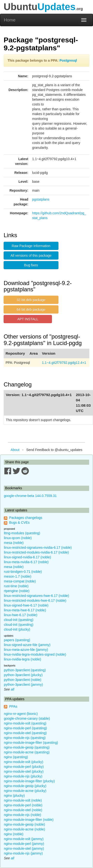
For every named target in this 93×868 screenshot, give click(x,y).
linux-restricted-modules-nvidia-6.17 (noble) (36, 552)
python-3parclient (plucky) (23, 675)
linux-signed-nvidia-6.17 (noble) (27, 557)
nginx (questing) (16, 757)
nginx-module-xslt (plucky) (24, 762)
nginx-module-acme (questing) (27, 752)
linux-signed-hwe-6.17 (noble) (26, 605)
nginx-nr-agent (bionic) (21, 714)
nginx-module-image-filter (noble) (29, 820)
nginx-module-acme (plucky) (25, 791)
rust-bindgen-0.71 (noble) (23, 572)
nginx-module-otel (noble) (23, 810)
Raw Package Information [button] (31, 246)
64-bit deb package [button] (31, 309)
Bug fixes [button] (31, 265)
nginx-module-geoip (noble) (24, 824)
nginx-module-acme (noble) (24, 829)
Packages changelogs (26, 518)
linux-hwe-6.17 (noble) (21, 615)
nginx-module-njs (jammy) (23, 853)
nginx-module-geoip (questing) (27, 747)
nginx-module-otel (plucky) (24, 771)
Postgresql (68, 60)
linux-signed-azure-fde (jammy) (27, 645)
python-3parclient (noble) (23, 680)
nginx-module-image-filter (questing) (31, 743)
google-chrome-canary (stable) (27, 718)
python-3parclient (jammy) (23, 685)
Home (10, 20)
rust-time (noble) (16, 586)
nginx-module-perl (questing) (25, 728)
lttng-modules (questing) (22, 533)
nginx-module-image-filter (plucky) (29, 781)
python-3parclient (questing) (25, 670)
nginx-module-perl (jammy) (24, 844)
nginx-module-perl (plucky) (24, 767)
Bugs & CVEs (19, 522)
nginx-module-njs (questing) (25, 738)
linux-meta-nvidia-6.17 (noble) (26, 562)
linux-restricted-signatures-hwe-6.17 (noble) (36, 596)
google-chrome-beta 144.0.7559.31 (30, 496)
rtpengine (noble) (17, 591)
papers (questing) (17, 640)
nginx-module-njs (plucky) (23, 776)
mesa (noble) (14, 543)
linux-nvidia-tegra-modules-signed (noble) (35, 654)
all (13, 689)
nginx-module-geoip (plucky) (25, 786)
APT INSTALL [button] (28, 319)
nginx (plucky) (14, 796)
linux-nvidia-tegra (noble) (22, 659)
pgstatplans (41, 199)
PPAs (13, 706)
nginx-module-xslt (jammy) (24, 839)
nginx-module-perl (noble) (23, 805)
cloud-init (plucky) (17, 629)
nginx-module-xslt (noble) (23, 800)
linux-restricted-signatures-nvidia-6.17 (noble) (38, 548)
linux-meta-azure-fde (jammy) (26, 650)
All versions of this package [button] (31, 255)
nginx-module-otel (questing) (25, 733)
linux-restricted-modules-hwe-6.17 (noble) (35, 600)
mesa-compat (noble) (20, 581)
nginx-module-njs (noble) (22, 815)
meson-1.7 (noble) (18, 576)
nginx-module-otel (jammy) (24, 848)
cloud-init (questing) (19, 620)
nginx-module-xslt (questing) (25, 723)
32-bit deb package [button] (31, 300)
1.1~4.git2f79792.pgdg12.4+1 (64, 363)
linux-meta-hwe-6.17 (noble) (25, 610)
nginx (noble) (14, 834)
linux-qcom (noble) (18, 538)
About (15, 450)
